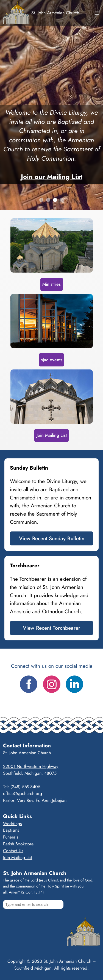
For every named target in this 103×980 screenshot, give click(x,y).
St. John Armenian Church (55, 13)
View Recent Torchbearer (51, 628)
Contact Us (13, 851)
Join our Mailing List (52, 177)
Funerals (11, 837)
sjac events (52, 360)
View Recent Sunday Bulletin (52, 538)
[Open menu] (97, 13)
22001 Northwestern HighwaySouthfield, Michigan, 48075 (31, 770)
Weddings (12, 824)
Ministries (51, 284)
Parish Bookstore (18, 844)
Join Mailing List (52, 435)
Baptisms (11, 830)
